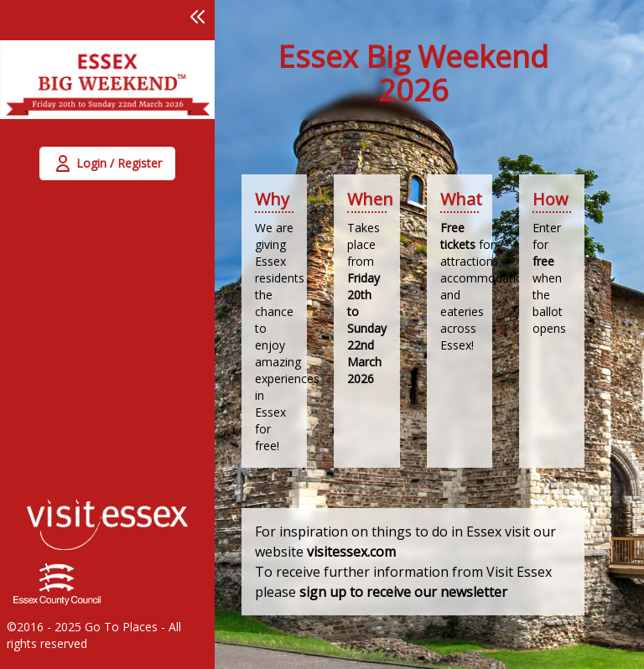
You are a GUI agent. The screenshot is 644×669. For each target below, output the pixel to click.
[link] (107, 90)
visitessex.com (351, 552)
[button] (198, 17)
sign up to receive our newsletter (403, 592)
